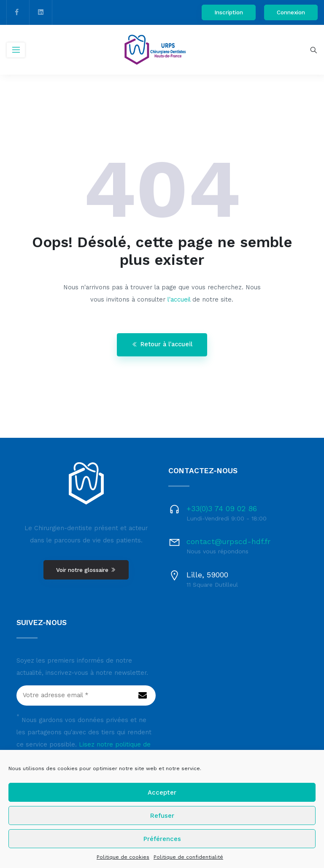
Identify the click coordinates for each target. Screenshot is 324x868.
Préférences (162, 839)
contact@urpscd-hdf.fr (228, 541)
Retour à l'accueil (162, 344)
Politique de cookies (123, 857)
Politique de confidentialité (188, 857)
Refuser (162, 816)
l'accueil (179, 300)
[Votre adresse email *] (86, 695)
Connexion (291, 12)
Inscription (229, 12)
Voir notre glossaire (86, 570)
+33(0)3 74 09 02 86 (222, 508)
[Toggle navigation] (16, 50)
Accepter (162, 793)
